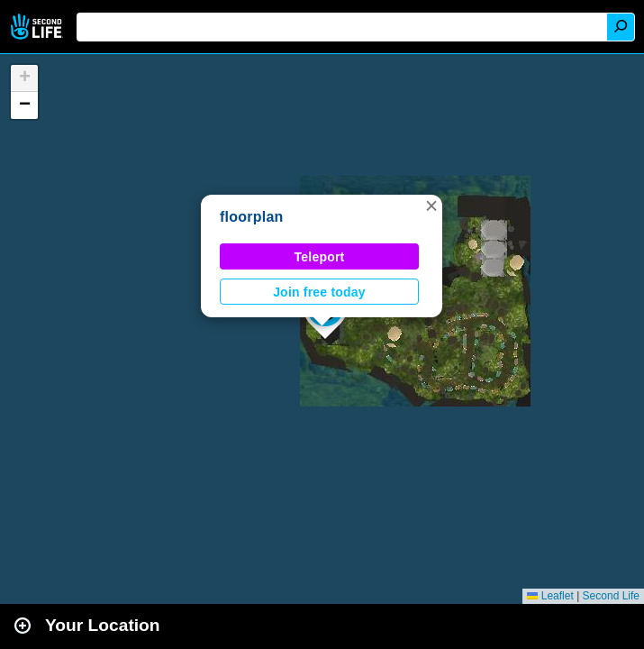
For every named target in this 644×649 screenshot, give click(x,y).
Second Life (38, 27)
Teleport (320, 257)
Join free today (319, 292)
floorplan (252, 217)
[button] (431, 206)
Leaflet (550, 596)
